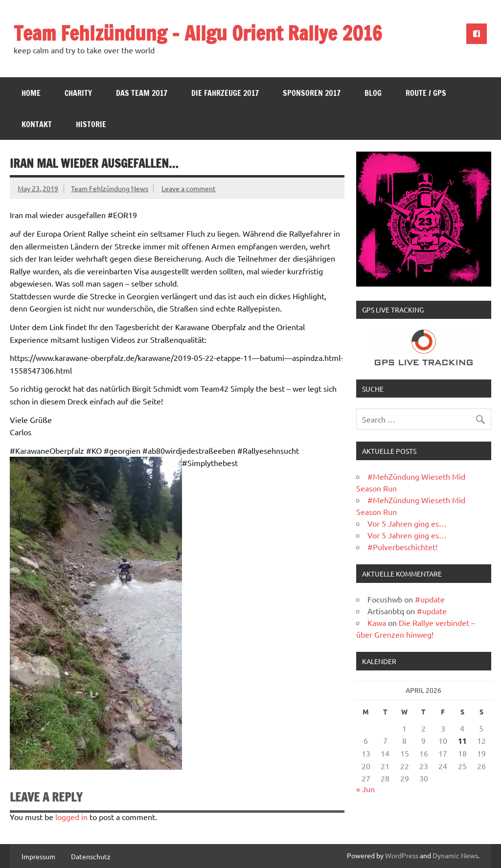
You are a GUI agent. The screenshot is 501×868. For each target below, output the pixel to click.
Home (31, 93)
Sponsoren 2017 (312, 93)
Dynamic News (455, 855)
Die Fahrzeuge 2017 (225, 93)
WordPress (402, 855)
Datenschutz (91, 856)
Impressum (38, 856)
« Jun (365, 789)
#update (430, 599)
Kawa (377, 623)
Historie (91, 124)
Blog (373, 93)
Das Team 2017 (142, 93)
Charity (78, 93)
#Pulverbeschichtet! (402, 547)
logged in (71, 817)
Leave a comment (189, 188)
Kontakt (37, 124)
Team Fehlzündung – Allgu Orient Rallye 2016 (198, 33)
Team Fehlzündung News (110, 188)
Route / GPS (426, 93)
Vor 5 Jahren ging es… (407, 523)
